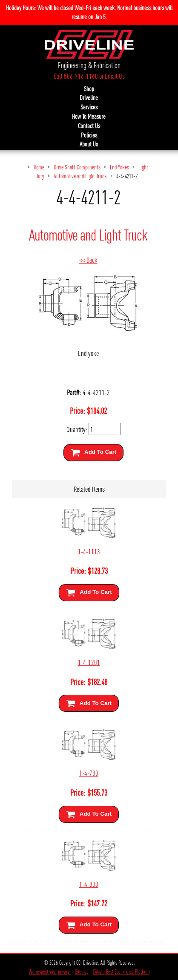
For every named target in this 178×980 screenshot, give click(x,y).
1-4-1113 (89, 551)
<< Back (88, 259)
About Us (89, 144)
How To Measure (89, 116)
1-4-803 (89, 884)
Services (89, 107)
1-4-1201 (89, 662)
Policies (89, 135)
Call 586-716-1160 (76, 76)
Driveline (89, 97)
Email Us (115, 76)
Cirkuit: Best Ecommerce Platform (121, 971)
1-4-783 (89, 772)
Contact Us (89, 126)
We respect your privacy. (50, 971)
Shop (89, 89)
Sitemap (82, 971)
